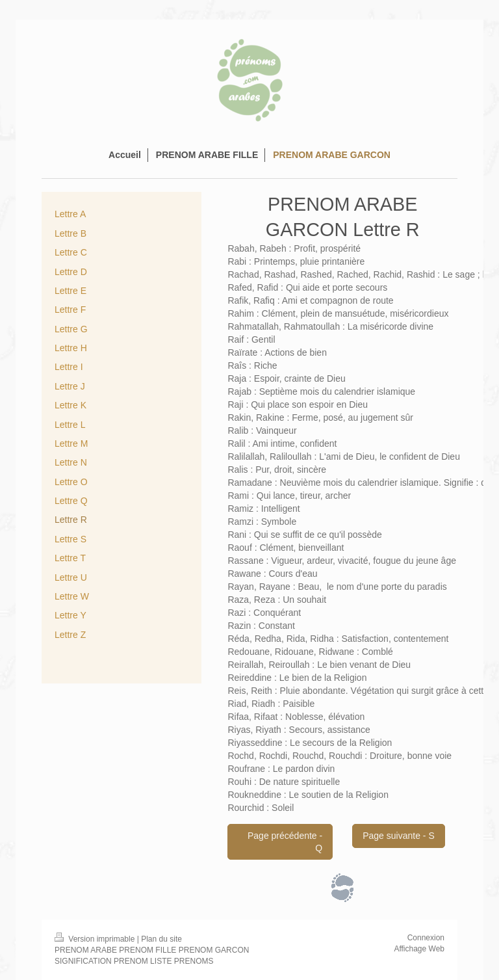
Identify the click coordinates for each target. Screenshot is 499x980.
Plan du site (161, 939)
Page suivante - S (399, 836)
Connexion (426, 938)
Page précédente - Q (285, 842)
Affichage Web (419, 949)
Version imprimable (96, 939)
